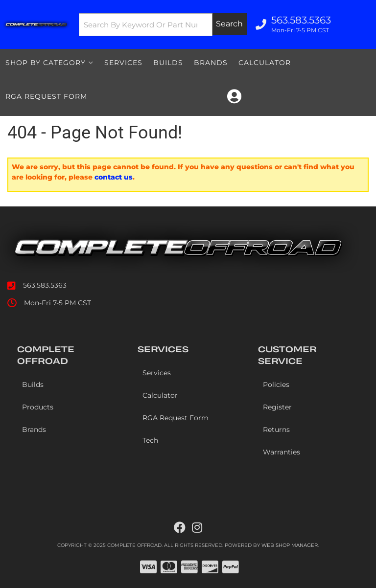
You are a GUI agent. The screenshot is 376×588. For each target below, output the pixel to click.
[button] (163, 25)
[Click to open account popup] (234, 96)
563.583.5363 (45, 285)
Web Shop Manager (290, 545)
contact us (114, 177)
